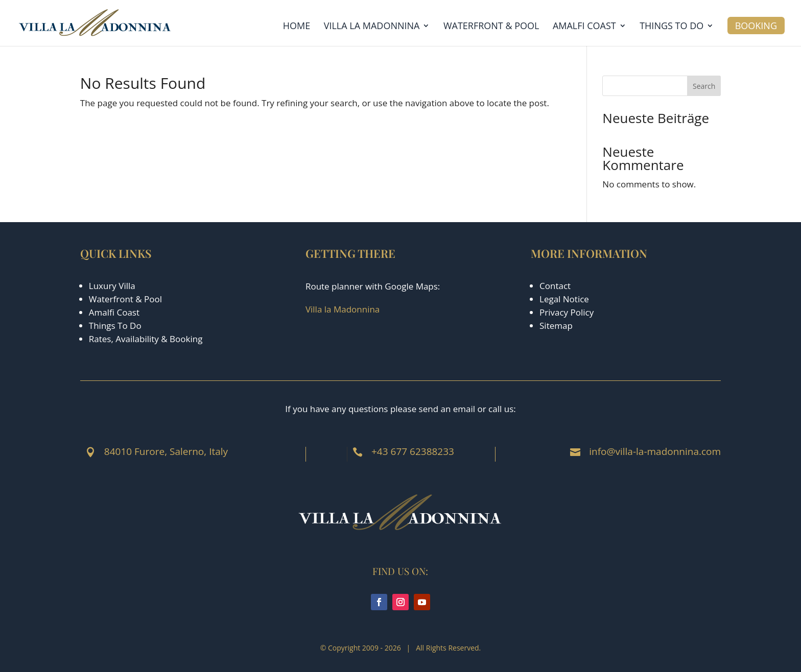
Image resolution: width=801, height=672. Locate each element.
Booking (756, 26)
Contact (555, 286)
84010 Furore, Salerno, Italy (166, 451)
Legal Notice (564, 299)
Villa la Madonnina (372, 27)
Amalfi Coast (584, 27)
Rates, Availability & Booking (146, 339)
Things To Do (115, 326)
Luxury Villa (112, 286)
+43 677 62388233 (413, 451)
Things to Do (672, 27)
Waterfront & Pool (491, 27)
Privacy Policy (567, 312)
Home (297, 27)
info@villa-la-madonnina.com (655, 451)
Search (704, 86)
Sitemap (556, 326)
